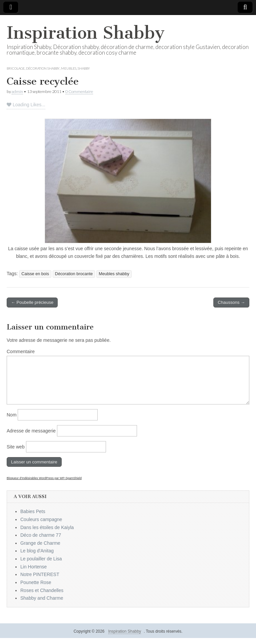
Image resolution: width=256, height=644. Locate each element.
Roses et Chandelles (42, 590)
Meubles (69, 68)
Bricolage (16, 68)
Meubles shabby (114, 274)
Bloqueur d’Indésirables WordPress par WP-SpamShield (44, 478)
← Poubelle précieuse (32, 302)
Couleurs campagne (41, 519)
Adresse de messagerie (31, 431)
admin (17, 91)
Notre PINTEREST (40, 574)
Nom (12, 415)
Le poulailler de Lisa (41, 559)
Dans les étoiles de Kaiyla (47, 527)
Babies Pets (33, 511)
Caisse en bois (35, 274)
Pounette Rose (36, 582)
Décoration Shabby (43, 68)
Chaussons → (231, 302)
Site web (16, 447)
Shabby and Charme (42, 598)
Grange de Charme (40, 543)
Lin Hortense (33, 567)
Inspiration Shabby (86, 33)
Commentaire (21, 351)
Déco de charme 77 (41, 535)
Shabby (84, 68)
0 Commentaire (79, 91)
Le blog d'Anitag (37, 551)
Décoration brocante (74, 274)
